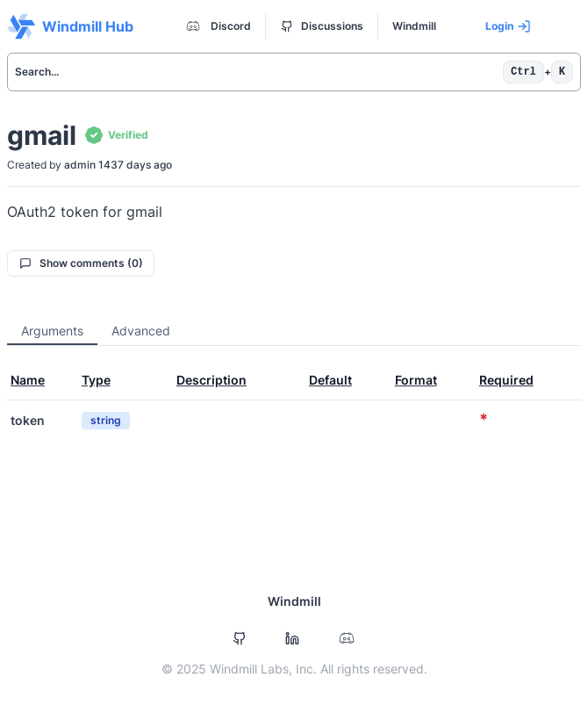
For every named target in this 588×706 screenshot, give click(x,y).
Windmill (414, 26)
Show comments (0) (81, 263)
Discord (217, 26)
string (106, 420)
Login (508, 26)
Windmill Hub (70, 26)
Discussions (322, 26)
